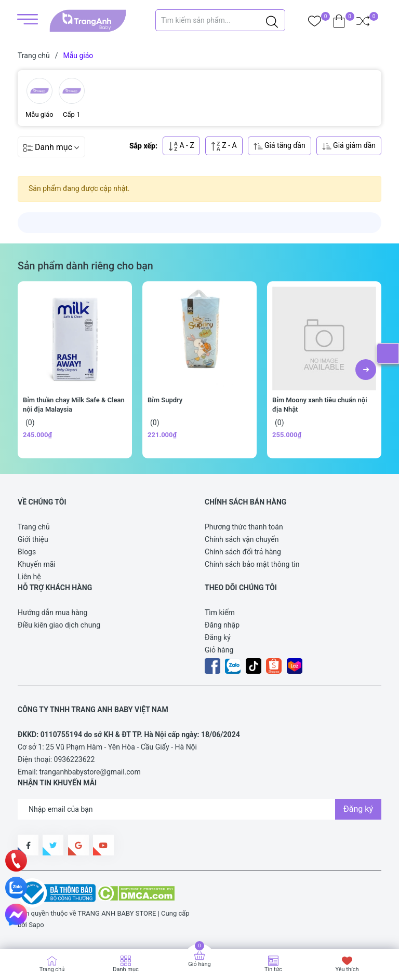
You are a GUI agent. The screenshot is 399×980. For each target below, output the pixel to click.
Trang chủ (34, 527)
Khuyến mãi (37, 564)
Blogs (27, 552)
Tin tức (273, 969)
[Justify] (272, 20)
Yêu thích (347, 969)
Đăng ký (218, 637)
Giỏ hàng (219, 650)
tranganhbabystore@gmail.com (90, 772)
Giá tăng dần (280, 146)
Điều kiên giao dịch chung (59, 625)
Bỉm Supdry (165, 400)
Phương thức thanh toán (244, 527)
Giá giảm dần (349, 146)
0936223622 (75, 759)
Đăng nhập (222, 625)
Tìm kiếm (220, 612)
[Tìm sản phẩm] (220, 20)
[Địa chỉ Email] (199, 809)
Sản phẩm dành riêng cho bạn (85, 266)
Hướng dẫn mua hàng (52, 612)
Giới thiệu (33, 539)
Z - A (224, 146)
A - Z (181, 146)
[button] (366, 370)
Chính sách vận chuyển (242, 539)
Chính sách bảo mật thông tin (252, 564)
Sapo (36, 925)
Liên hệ (29, 577)
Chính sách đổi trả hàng (243, 552)
